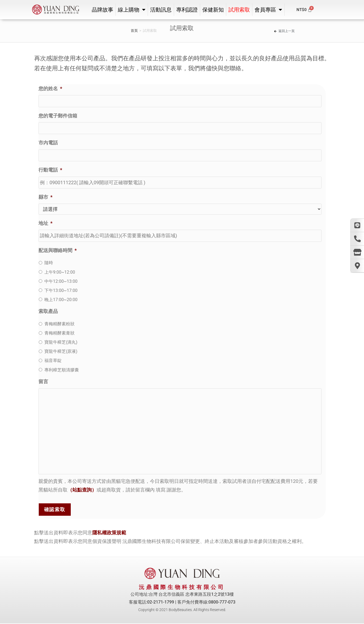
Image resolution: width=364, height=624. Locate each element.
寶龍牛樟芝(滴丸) (61, 342)
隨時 (49, 263)
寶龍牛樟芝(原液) (61, 351)
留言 (43, 381)
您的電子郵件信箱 (58, 116)
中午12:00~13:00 (61, 281)
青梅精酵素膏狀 (59, 333)
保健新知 (213, 10)
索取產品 (48, 311)
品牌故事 (103, 10)
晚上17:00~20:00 (61, 300)
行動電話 (50, 170)
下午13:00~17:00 (61, 290)
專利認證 (187, 10)
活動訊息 (161, 10)
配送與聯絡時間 (58, 250)
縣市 (45, 197)
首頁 (134, 31)
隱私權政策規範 (109, 533)
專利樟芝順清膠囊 (62, 370)
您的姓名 (50, 88)
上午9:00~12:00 (60, 272)
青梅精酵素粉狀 (59, 324)
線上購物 (132, 10)
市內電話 (48, 143)
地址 (45, 223)
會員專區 (268, 10)
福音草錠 (53, 360)
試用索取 (239, 10)
